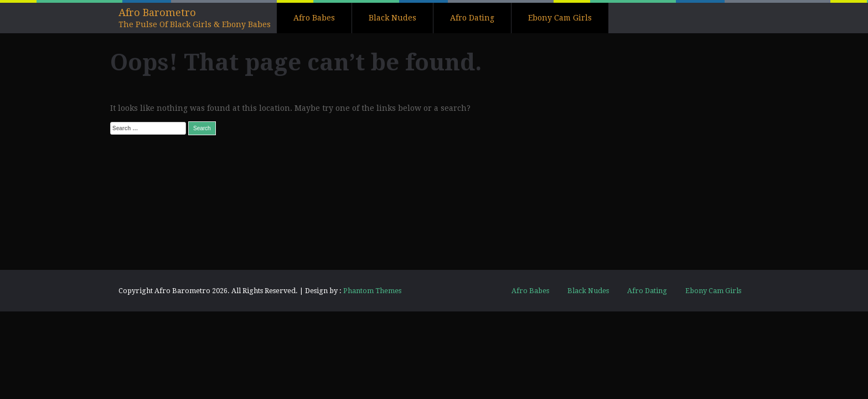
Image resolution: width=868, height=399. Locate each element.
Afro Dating (472, 18)
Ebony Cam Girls (560, 18)
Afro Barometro (157, 12)
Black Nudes (392, 18)
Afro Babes (314, 18)
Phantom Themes (372, 291)
